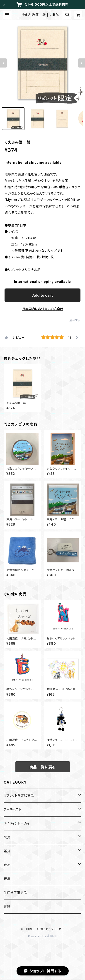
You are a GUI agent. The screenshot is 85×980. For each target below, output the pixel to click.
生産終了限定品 (15, 893)
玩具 (7, 879)
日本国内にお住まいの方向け (43, 309)
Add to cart (42, 295)
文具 (7, 837)
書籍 (7, 906)
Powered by (43, 936)
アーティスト (12, 809)
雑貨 (7, 851)
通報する (75, 320)
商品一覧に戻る (43, 767)
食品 (7, 865)
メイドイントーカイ (17, 823)
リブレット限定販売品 (19, 796)
